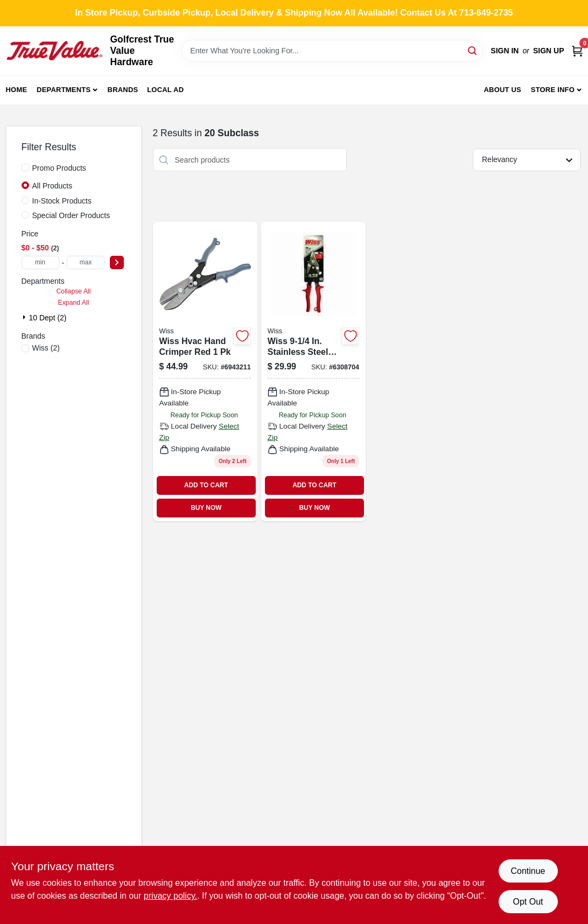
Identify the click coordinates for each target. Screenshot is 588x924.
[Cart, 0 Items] (577, 51)
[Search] (473, 50)
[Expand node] (25, 317)
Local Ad (165, 90)
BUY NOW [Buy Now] (206, 508)
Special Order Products (71, 215)
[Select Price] (117, 262)
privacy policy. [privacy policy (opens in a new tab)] (170, 896)
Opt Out (528, 902)
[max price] (86, 262)
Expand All (74, 303)
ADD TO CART (206, 485)
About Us (502, 90)
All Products (52, 186)
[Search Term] (332, 51)
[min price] (40, 262)
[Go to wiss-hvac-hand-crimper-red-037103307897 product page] (205, 371)
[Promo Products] (25, 167)
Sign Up (549, 51)
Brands (123, 90)
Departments (64, 90)
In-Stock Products (62, 201)
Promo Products (59, 168)
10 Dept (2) (48, 318)
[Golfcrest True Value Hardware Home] (54, 51)
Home (17, 90)
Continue (528, 871)
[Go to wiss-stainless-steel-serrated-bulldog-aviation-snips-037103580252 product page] (313, 371)
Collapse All (73, 291)
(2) (46, 348)
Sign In (505, 51)
